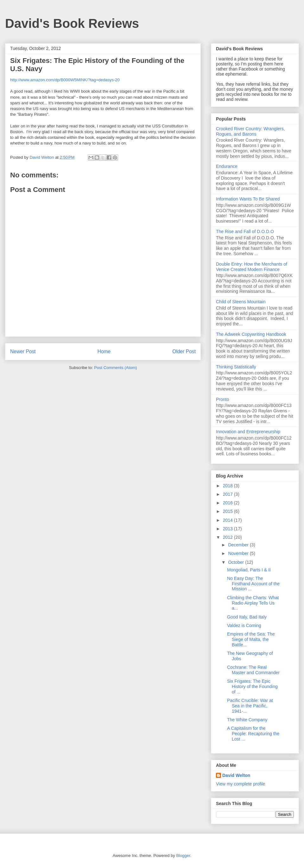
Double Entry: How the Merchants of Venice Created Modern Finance (252, 267)
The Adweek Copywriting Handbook (251, 334)
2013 (228, 529)
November (239, 553)
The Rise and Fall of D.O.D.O (245, 231)
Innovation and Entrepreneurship (248, 432)
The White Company (247, 720)
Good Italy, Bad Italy (247, 617)
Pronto (222, 399)
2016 (228, 503)
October (237, 562)
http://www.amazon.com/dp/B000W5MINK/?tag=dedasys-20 (65, 80)
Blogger (183, 856)
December (239, 545)
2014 (228, 520)
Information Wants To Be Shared (248, 199)
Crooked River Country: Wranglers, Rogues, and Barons (250, 131)
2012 (228, 537)
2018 (228, 486)
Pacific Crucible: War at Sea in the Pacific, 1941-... (250, 706)
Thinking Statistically (236, 367)
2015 (228, 511)
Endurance (227, 166)
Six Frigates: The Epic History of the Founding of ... (252, 686)
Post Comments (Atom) (115, 368)
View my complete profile (241, 784)
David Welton (236, 775)
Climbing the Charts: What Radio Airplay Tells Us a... (253, 603)
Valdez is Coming (244, 625)
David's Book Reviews (72, 23)
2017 (228, 494)
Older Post (184, 351)
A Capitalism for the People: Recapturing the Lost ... (253, 734)
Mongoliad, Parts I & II (249, 570)
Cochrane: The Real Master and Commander (253, 670)
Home (104, 351)
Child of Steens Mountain (241, 302)
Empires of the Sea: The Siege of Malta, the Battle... (251, 639)
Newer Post (23, 351)
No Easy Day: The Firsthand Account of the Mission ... (253, 584)
